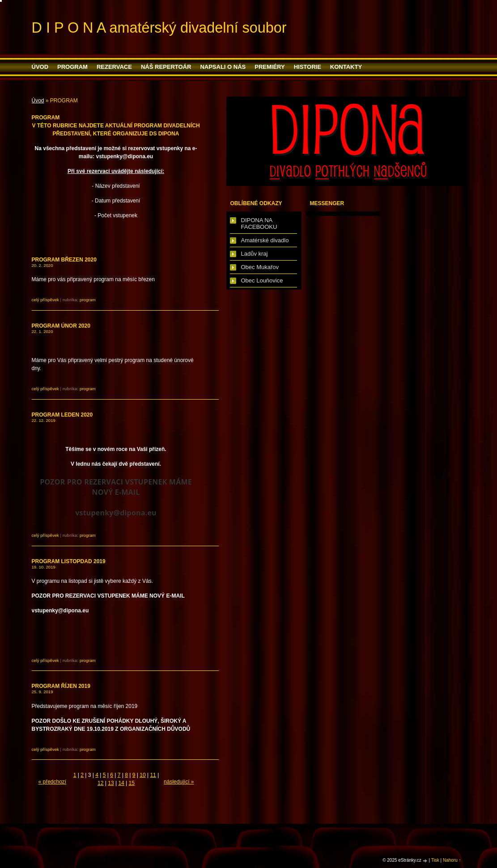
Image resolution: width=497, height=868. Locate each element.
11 (153, 775)
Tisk (435, 860)
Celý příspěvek (45, 300)
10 (142, 775)
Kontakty (346, 67)
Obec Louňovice (262, 280)
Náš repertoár (166, 67)
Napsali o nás (223, 67)
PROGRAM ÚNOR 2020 (61, 326)
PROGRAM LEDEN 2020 (62, 415)
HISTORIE (308, 67)
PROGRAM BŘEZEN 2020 (64, 260)
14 (121, 783)
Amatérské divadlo (265, 240)
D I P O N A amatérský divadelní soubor (159, 28)
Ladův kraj (255, 254)
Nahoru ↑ (452, 860)
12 (100, 783)
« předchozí (53, 782)
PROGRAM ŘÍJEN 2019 (61, 686)
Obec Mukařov (260, 267)
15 (132, 783)
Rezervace (114, 67)
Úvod (40, 67)
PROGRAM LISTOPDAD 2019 (69, 561)
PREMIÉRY (270, 67)
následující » (179, 782)
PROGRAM (72, 67)
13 (111, 783)
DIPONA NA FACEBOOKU (259, 223)
